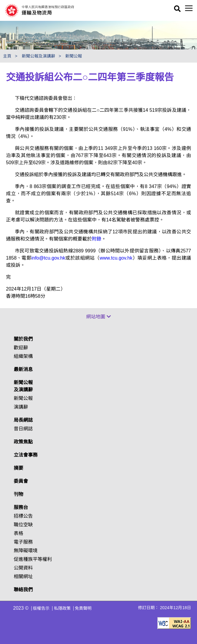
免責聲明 (83, 608)
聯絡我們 (23, 590)
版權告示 (41, 608)
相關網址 (23, 577)
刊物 (18, 494)
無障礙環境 (26, 551)
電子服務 (23, 542)
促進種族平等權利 (33, 559)
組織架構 (23, 356)
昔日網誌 (23, 429)
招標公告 (23, 516)
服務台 (21, 507)
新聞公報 (74, 56)
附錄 (97, 239)
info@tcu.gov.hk (48, 258)
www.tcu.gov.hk (116, 258)
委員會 (21, 481)
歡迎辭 (21, 348)
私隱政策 (62, 608)
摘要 (18, 468)
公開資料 (23, 568)
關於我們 (23, 339)
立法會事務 (26, 455)
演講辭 (21, 407)
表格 (18, 533)
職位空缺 (23, 525)
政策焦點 (23, 442)
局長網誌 (23, 420)
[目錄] (189, 8)
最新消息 (23, 369)
